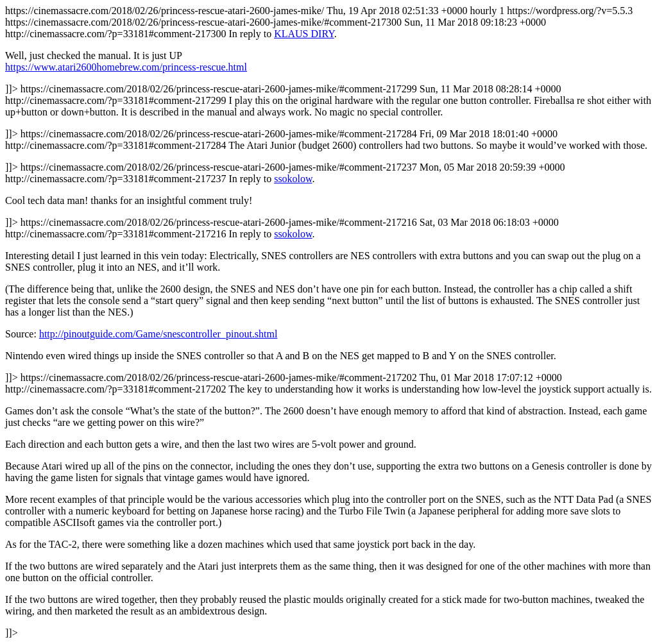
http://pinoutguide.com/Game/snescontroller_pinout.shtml (158, 334)
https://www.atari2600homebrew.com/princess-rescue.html (126, 67)
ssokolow (293, 179)
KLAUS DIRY (304, 34)
